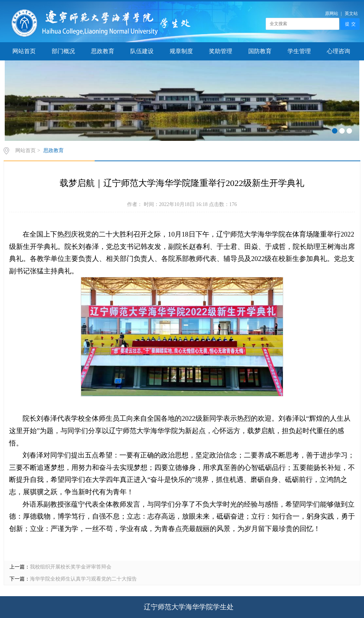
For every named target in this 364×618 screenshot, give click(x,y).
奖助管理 (221, 51)
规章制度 (181, 51)
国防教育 (260, 51)
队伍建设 (142, 51)
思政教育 (103, 51)
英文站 (351, 13)
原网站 (332, 13)
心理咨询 (339, 51)
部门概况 (63, 51)
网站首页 (24, 51)
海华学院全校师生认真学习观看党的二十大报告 (83, 579)
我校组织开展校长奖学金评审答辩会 (71, 567)
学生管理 (299, 51)
